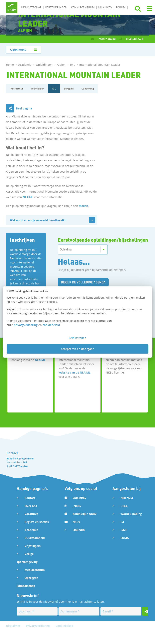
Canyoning (89, 89)
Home (10, 65)
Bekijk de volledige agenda (84, 282)
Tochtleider (38, 89)
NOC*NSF (127, 498)
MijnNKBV (105, 7)
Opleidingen (45, 65)
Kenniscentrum (83, 7)
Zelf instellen (77, 338)
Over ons (31, 506)
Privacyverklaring (38, 639)
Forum (121, 7)
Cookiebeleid (64, 639)
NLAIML (28, 197)
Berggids (70, 89)
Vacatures (31, 514)
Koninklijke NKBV (84, 514)
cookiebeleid (51, 325)
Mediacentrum (35, 570)
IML (73, 65)
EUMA (125, 538)
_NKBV (77, 506)
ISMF (124, 530)
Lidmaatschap (31, 7)
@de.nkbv (79, 498)
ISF (123, 522)
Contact (30, 498)
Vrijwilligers (33, 546)
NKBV (76, 522)
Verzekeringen (56, 7)
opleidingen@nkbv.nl (22, 459)
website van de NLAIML (75, 372)
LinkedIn (79, 530)
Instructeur (17, 89)
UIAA (124, 506)
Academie (25, 65)
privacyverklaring (26, 325)
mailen (83, 206)
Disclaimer (13, 639)
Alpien (62, 65)
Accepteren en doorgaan (77, 349)
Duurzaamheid (35, 538)
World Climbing (131, 514)
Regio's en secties (37, 522)
